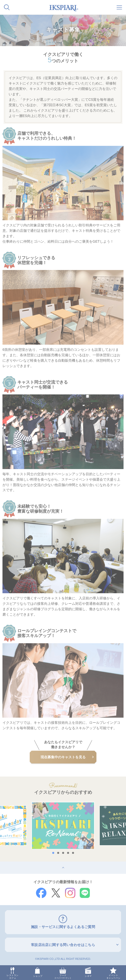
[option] (63, 826)
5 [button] (73, 853)
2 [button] (58, 853)
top (2, 863)
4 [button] (68, 853)
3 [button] (63, 853)
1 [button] (53, 853)
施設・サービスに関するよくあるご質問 (63, 927)
